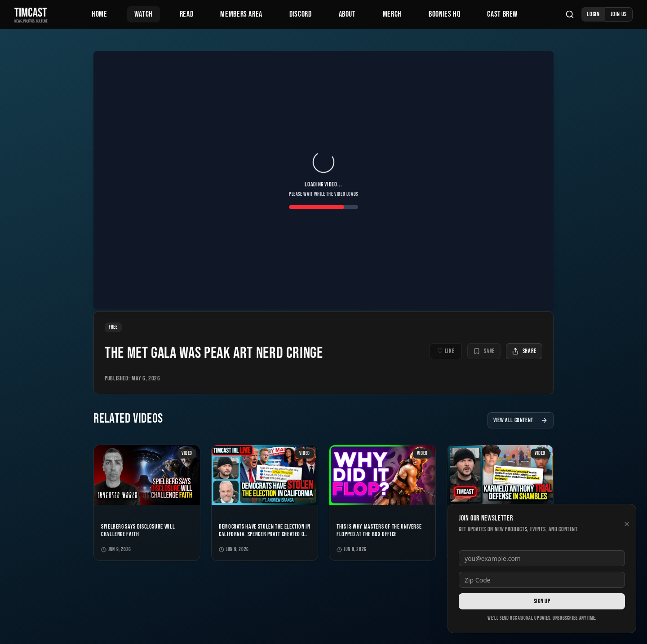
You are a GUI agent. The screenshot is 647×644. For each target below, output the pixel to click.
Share (524, 351)
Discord (300, 14)
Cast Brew (502, 14)
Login (593, 14)
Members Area (241, 14)
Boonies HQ (444, 14)
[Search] (570, 14)
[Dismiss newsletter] (627, 524)
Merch (392, 14)
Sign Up (542, 601)
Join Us (619, 14)
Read (187, 14)
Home (100, 14)
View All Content (521, 420)
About (347, 14)
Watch (144, 14)
